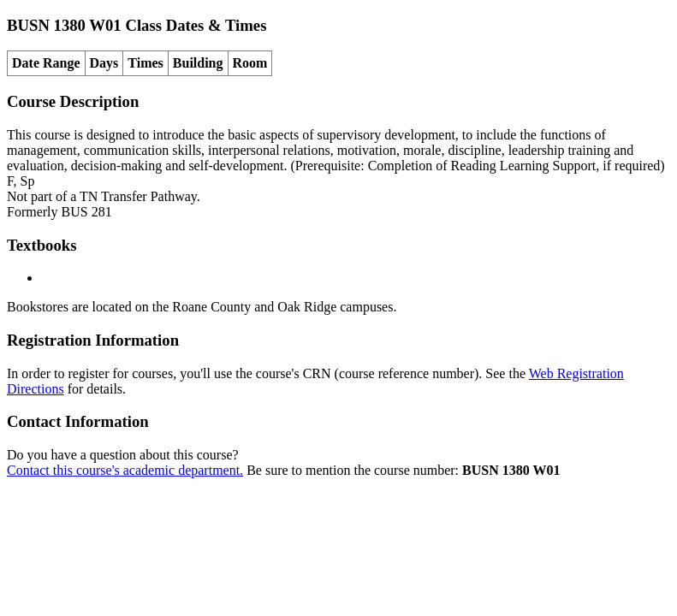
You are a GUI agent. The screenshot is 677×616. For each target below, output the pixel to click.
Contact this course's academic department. (125, 470)
